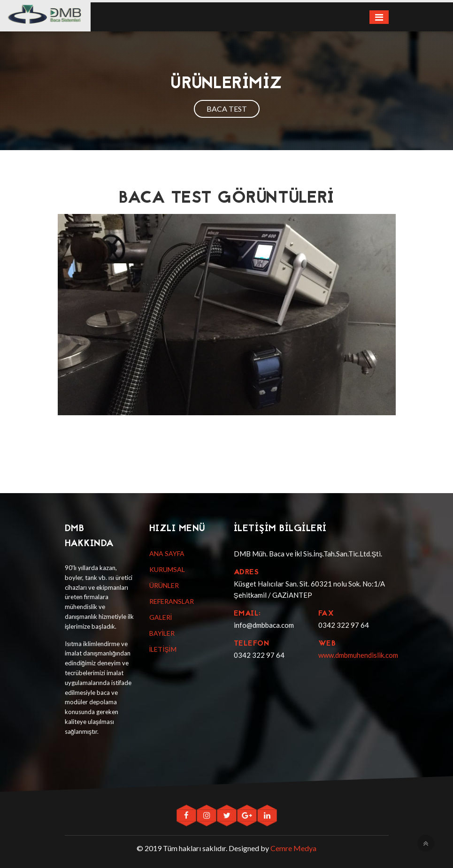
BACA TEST (227, 109)
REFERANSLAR (172, 601)
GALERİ (161, 617)
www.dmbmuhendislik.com (358, 655)
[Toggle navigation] (379, 17)
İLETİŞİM (163, 649)
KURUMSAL (167, 569)
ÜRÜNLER (164, 585)
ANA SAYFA (167, 553)
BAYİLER (162, 633)
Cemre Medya (293, 848)
